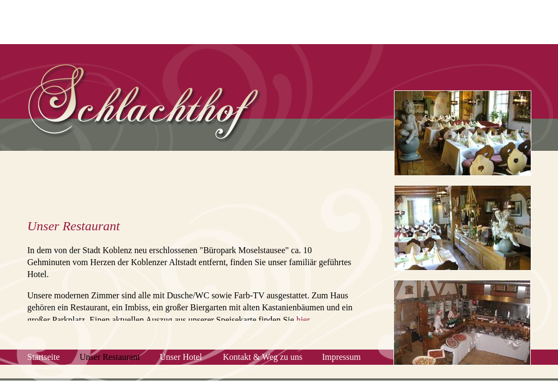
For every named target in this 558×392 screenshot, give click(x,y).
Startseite (44, 357)
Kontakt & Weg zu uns (263, 357)
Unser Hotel (181, 357)
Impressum (341, 357)
